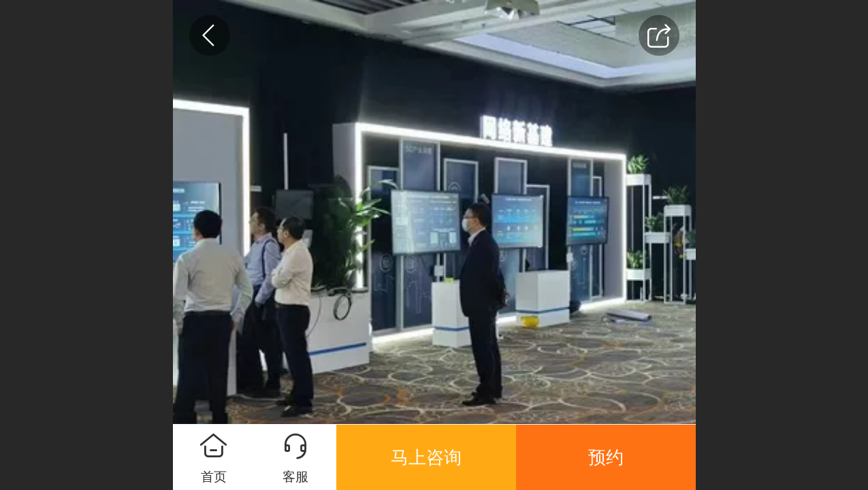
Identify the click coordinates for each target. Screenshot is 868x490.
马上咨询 (426, 457)
